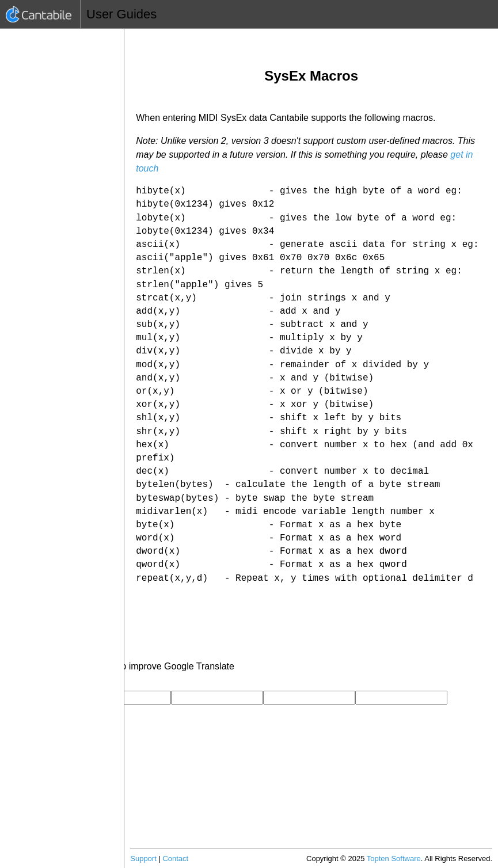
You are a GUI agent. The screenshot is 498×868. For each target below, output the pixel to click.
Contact (175, 859)
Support (143, 859)
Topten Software (394, 859)
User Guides (121, 14)
